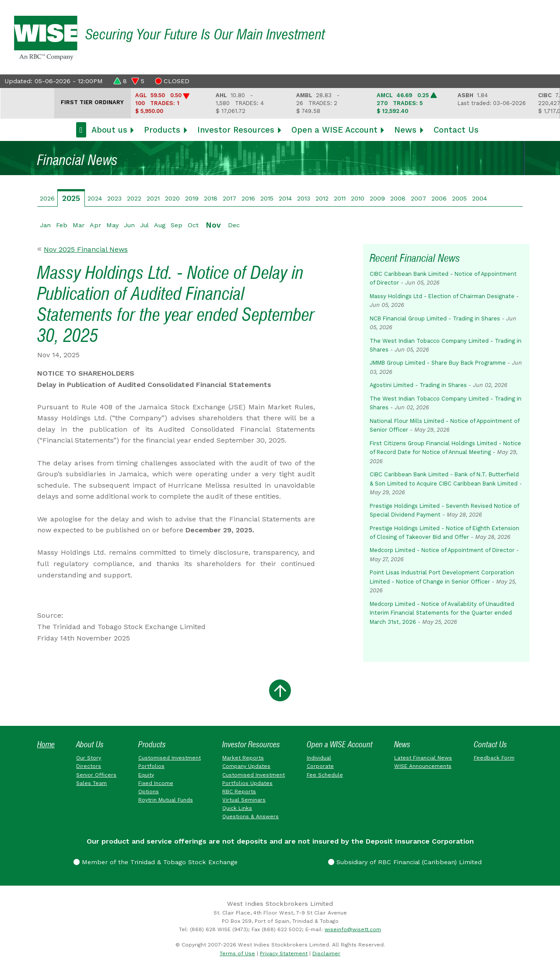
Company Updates (246, 766)
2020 (172, 198)
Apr (95, 225)
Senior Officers (96, 775)
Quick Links (237, 808)
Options (149, 792)
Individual (319, 758)
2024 (95, 198)
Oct (193, 225)
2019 (192, 198)
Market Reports (243, 758)
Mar (79, 225)
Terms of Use (237, 953)
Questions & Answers (250, 816)
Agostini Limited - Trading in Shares (418, 385)
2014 (285, 198)
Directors (89, 766)
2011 (340, 198)
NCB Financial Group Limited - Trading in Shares (435, 318)
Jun (129, 225)
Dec (234, 225)
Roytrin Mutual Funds (166, 800)
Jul (144, 225)
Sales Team (91, 783)
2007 (418, 198)
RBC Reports (239, 792)
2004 (479, 198)
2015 (267, 198)
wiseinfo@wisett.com (353, 929)
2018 (211, 198)
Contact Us (456, 130)
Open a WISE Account (334, 130)
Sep (177, 225)
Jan (45, 225)
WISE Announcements (423, 766)
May (112, 225)
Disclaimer (326, 953)
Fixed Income (156, 783)
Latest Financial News (423, 758)
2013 (304, 198)
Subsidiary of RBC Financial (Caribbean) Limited (405, 862)
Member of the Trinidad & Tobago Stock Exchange (156, 862)
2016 (248, 198)
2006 (439, 198)
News (405, 130)
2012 (322, 198)
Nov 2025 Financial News (86, 249)
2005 (459, 198)
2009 (377, 198)
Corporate (320, 766)
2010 (358, 198)
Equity (146, 775)
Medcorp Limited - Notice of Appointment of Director (442, 550)
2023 (114, 198)
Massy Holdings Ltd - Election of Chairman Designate (442, 296)
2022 (134, 198)
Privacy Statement (284, 953)
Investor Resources (236, 130)
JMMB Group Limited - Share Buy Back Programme (438, 363)
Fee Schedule (325, 775)
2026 (47, 198)
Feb (62, 225)
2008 (398, 198)
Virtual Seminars (244, 800)
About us (109, 130)
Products (162, 130)
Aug (160, 225)
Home (46, 744)
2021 (153, 198)
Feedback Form (494, 758)
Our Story (89, 758)
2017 (229, 198)
